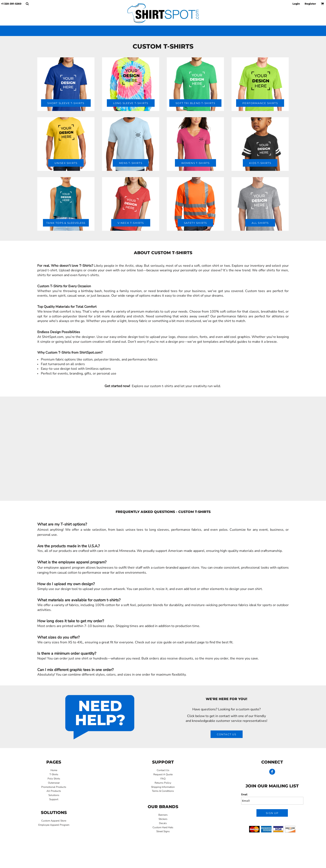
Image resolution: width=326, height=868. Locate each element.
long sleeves (159, 530)
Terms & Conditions (163, 791)
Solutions (54, 795)
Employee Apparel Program (54, 825)
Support (54, 799)
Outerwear (54, 783)
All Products (54, 791)
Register (310, 4)
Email (244, 795)
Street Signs (163, 831)
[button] (27, 4)
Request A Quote (163, 774)
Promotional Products (54, 787)
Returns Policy (163, 783)
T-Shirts (54, 774)
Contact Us (163, 770)
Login (296, 4)
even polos (219, 530)
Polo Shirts (54, 779)
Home (54, 770)
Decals (163, 823)
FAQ (163, 779)
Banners (163, 815)
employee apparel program (64, 568)
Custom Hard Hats (163, 827)
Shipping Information (163, 787)
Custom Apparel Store (54, 821)
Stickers (163, 819)
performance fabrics (186, 530)
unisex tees (134, 530)
